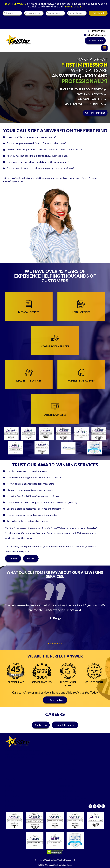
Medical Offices (67, 744)
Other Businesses (68, 769)
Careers (11, 806)
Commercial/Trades (69, 754)
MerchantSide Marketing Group (59, 865)
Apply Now (41, 725)
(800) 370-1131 (98, 31)
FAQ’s (10, 786)
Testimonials (13, 796)
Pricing (11, 791)
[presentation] (82, 21)
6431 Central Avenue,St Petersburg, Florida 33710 (73, 797)
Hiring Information (65, 725)
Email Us (31, 558)
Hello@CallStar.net (96, 35)
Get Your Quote (95, 41)
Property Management (71, 764)
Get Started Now (55, 700)
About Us (12, 801)
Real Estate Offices (69, 759)
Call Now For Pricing (95, 113)
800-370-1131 (74, 6)
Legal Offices (66, 749)
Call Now (13, 558)
